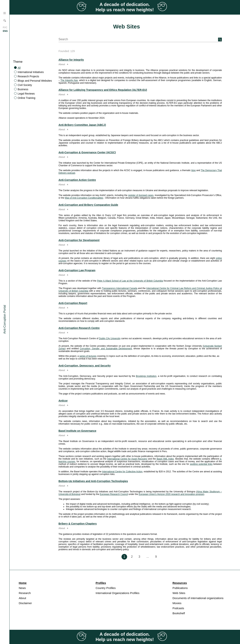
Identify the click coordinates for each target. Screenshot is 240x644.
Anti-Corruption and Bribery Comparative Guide (88, 205)
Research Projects (28, 76)
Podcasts (178, 608)
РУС (5, 28)
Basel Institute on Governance (77, 431)
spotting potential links (201, 464)
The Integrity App (69, 80)
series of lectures (88, 356)
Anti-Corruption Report (73, 303)
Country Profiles (106, 588)
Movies (177, 603)
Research (25, 593)
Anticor (63, 401)
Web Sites (179, 593)
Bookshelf (179, 613)
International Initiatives (31, 72)
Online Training (26, 98)
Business (23, 89)
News (22, 588)
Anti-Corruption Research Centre (79, 328)
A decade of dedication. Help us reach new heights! (125, 7)
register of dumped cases (141, 195)
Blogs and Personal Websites (35, 81)
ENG (5, 31)
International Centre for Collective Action (122, 472)
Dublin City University (110, 338)
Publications (180, 588)
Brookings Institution (146, 376)
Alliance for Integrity (71, 60)
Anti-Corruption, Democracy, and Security (85, 366)
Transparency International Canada (120, 288)
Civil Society (25, 85)
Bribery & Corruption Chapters (78, 524)
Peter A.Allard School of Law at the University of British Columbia (130, 281)
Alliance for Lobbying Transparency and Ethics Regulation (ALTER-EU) (103, 90)
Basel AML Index (165, 459)
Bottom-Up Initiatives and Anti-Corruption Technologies (93, 481)
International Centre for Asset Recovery (127, 459)
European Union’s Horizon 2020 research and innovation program (171, 494)
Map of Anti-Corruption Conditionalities (84, 198)
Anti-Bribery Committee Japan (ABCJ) (82, 125)
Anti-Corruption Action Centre (77, 180)
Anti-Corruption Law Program (77, 270)
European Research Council (114, 494)
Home (23, 583)
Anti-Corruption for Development (79, 240)
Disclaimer (25, 603)
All (19, 68)
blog (194, 170)
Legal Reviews (26, 94)
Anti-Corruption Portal (5, 319)
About (22, 598)
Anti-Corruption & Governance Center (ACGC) (87, 152)
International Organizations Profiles (117, 593)
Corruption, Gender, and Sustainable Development (106, 349)
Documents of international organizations (198, 598)
